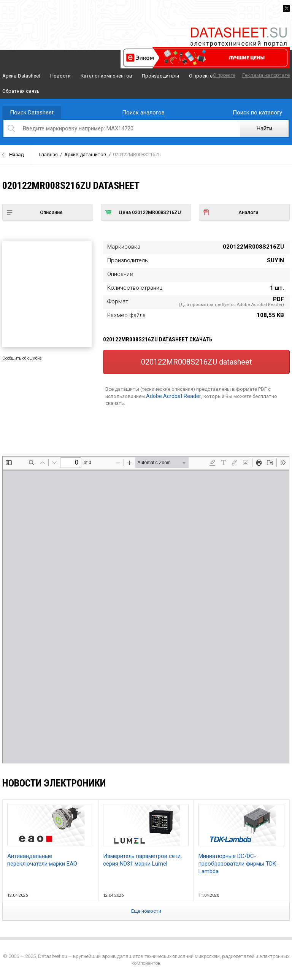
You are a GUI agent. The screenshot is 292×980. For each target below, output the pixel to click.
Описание (35, 212)
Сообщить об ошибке (22, 358)
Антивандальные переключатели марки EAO (50, 836)
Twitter (286, 8)
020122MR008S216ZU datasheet (197, 362)
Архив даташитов (85, 155)
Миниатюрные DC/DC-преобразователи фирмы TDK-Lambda (241, 839)
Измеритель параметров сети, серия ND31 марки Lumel (146, 836)
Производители (160, 76)
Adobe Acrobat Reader (174, 396)
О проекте (201, 76)
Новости (60, 76)
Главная (48, 155)
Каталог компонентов (106, 76)
